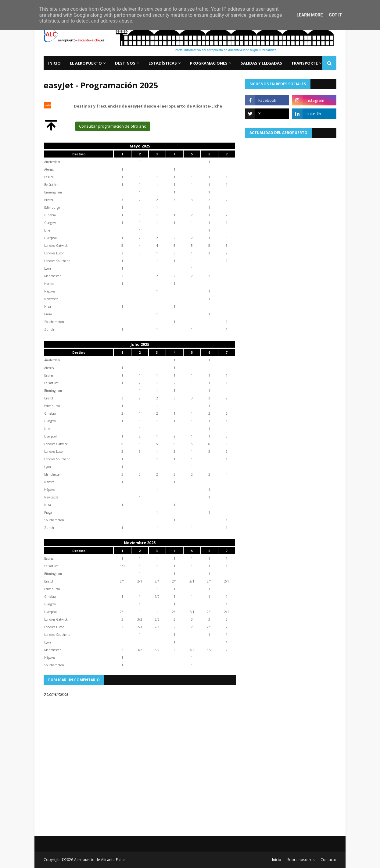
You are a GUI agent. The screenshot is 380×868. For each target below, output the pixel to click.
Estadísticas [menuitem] (163, 63)
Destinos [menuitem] (125, 63)
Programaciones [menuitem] (209, 63)
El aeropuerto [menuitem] (86, 63)
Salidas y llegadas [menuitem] (261, 63)
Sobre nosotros (301, 860)
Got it (335, 15)
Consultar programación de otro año (113, 126)
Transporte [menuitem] (305, 63)
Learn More (310, 15)
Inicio (277, 860)
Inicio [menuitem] (54, 63)
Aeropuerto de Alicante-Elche (99, 860)
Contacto (328, 860)
